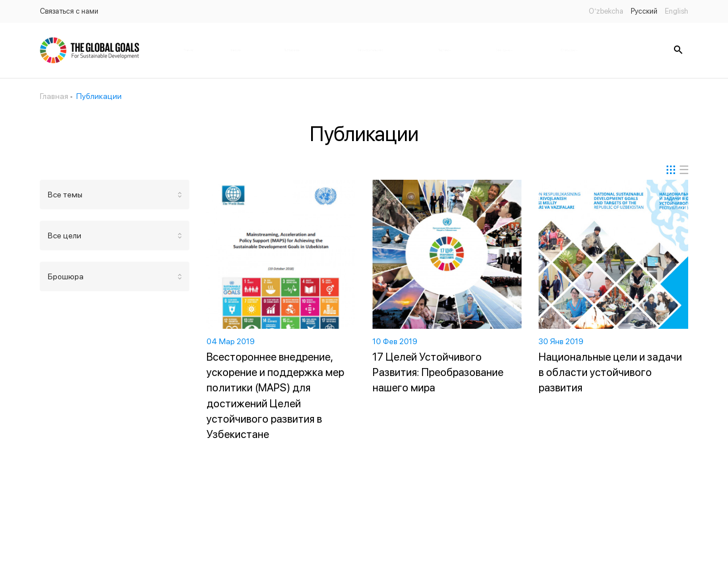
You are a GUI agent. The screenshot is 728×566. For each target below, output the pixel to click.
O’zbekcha (606, 11)
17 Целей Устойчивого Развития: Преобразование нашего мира (438, 372)
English (677, 11)
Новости (235, 50)
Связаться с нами (69, 11)
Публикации (291, 50)
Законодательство (370, 50)
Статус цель (569, 50)
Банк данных (504, 50)
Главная (189, 50)
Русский (644, 11)
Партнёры (444, 50)
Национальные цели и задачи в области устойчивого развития (610, 372)
